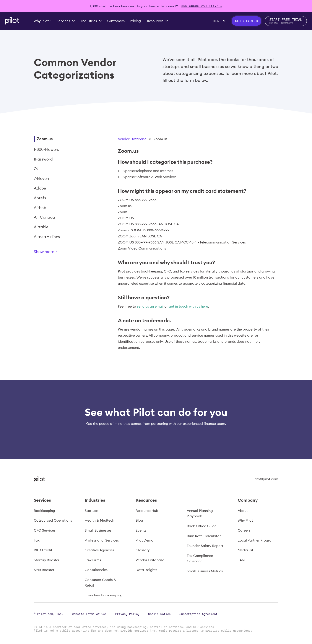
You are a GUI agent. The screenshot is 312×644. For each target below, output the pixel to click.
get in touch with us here (188, 306)
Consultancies (96, 570)
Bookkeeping (44, 511)
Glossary (143, 550)
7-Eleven (41, 178)
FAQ (241, 560)
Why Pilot (245, 520)
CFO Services (45, 530)
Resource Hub (147, 511)
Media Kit (245, 550)
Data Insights (146, 570)
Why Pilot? (42, 21)
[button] (66, 21)
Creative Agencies (99, 550)
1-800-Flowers (46, 149)
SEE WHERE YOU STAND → (202, 6)
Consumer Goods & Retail (100, 582)
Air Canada (44, 217)
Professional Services (102, 540)
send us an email (150, 306)
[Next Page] (61, 252)
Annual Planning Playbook (200, 513)
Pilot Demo (145, 540)
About (243, 511)
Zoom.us (45, 139)
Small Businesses (98, 530)
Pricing (135, 21)
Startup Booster (47, 560)
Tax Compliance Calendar (200, 558)
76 (36, 169)
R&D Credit (43, 550)
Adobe (40, 188)
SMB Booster (44, 570)
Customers (116, 21)
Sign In (218, 21)
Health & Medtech (99, 520)
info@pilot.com (266, 479)
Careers (244, 530)
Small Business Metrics (205, 571)
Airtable (41, 227)
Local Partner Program (256, 540)
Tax (37, 540)
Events (141, 530)
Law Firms (93, 560)
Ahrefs (40, 198)
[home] (12, 21)
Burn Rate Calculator (204, 536)
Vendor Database (132, 139)
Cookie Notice (159, 614)
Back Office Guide (202, 526)
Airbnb (40, 208)
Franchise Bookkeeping (104, 595)
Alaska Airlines (47, 237)
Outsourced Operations (53, 520)
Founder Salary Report (205, 546)
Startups (92, 511)
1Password (43, 159)
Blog (139, 520)
